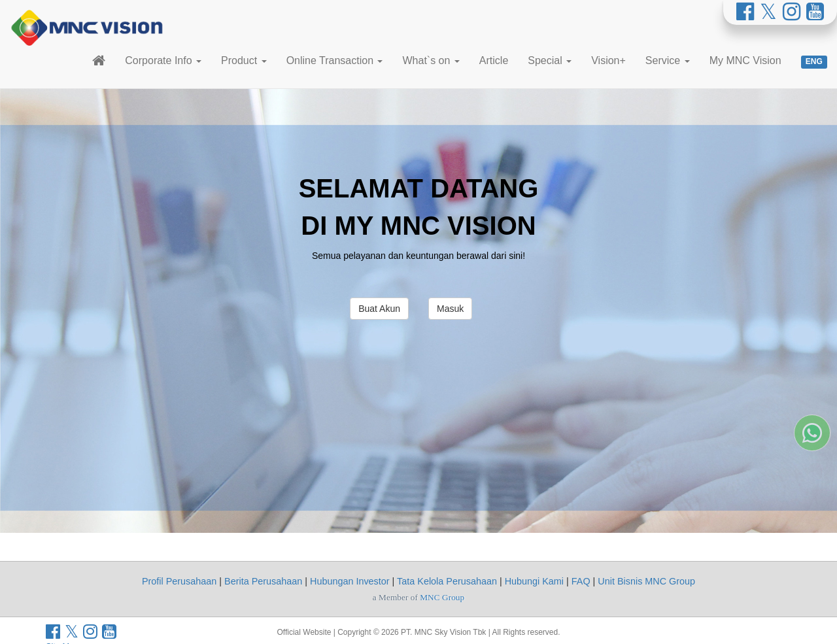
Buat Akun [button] (379, 309)
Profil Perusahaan (179, 581)
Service (668, 60)
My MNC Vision (745, 60)
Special (550, 60)
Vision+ (608, 60)
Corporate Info (163, 60)
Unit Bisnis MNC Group (646, 581)
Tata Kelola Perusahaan (447, 581)
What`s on (431, 60)
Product (244, 60)
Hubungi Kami (534, 581)
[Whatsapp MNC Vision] (812, 509)
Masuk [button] (450, 309)
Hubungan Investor (350, 581)
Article (494, 60)
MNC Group (442, 597)
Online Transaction (335, 60)
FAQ (581, 581)
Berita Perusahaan (263, 581)
